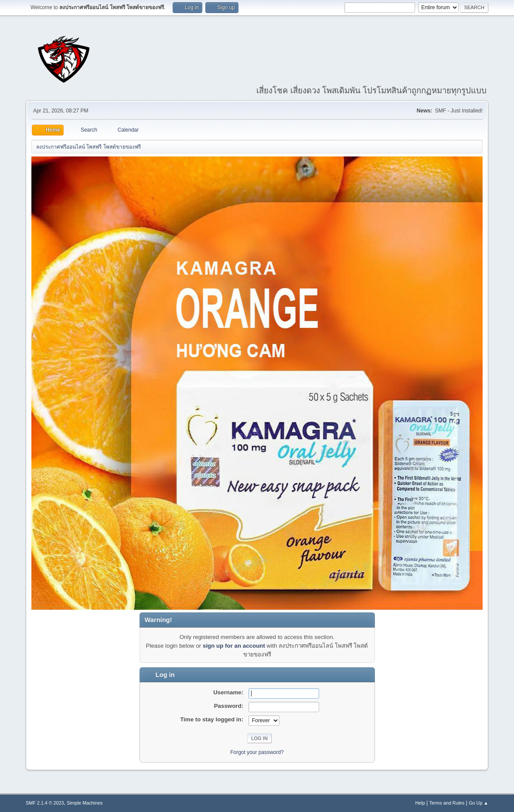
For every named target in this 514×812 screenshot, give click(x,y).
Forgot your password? (257, 752)
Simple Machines (85, 803)
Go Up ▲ (478, 803)
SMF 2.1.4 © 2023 (45, 803)
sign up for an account (234, 646)
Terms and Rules (447, 803)
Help (420, 803)
